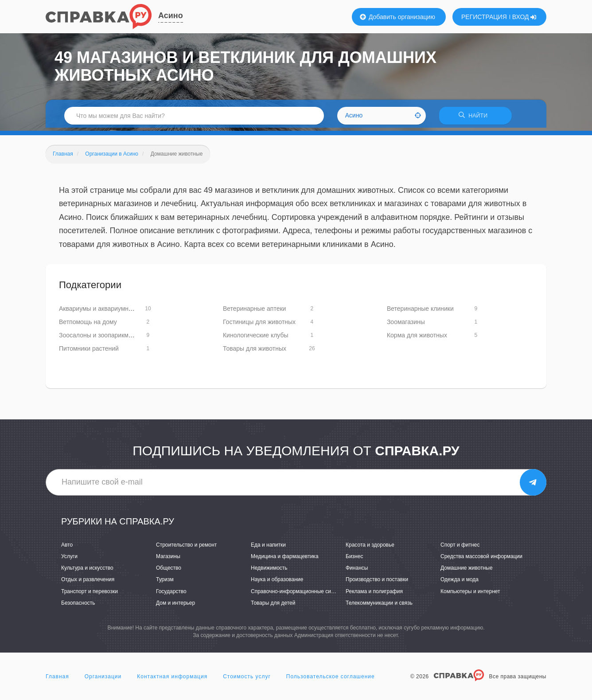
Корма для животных (417, 338)
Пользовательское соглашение (331, 680)
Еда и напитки (268, 548)
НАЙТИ (475, 117)
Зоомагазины (406, 325)
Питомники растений (89, 351)
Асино (171, 16)
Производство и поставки (377, 583)
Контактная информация (172, 680)
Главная (57, 680)
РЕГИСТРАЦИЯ (484, 17)
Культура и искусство (87, 571)
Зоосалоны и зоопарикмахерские (107, 338)
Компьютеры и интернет (470, 594)
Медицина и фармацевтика (285, 559)
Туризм (165, 583)
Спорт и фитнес (460, 548)
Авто (67, 548)
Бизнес (354, 559)
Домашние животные (467, 571)
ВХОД (524, 17)
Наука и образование (277, 583)
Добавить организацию (397, 17)
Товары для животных (255, 351)
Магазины (168, 559)
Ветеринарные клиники (420, 311)
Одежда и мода (460, 583)
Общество (169, 571)
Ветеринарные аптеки (254, 311)
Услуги (69, 559)
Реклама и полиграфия (374, 594)
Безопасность (78, 606)
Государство (171, 594)
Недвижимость (269, 571)
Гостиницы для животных (259, 325)
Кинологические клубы (256, 338)
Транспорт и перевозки (90, 594)
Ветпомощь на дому (88, 325)
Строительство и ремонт (186, 548)
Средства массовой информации (481, 559)
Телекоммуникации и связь (379, 606)
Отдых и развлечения (88, 583)
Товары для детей (273, 606)
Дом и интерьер (175, 606)
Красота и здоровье (370, 548)
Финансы (357, 571)
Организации (103, 680)
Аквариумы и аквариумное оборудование (119, 311)
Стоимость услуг (247, 680)
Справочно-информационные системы (299, 594)
